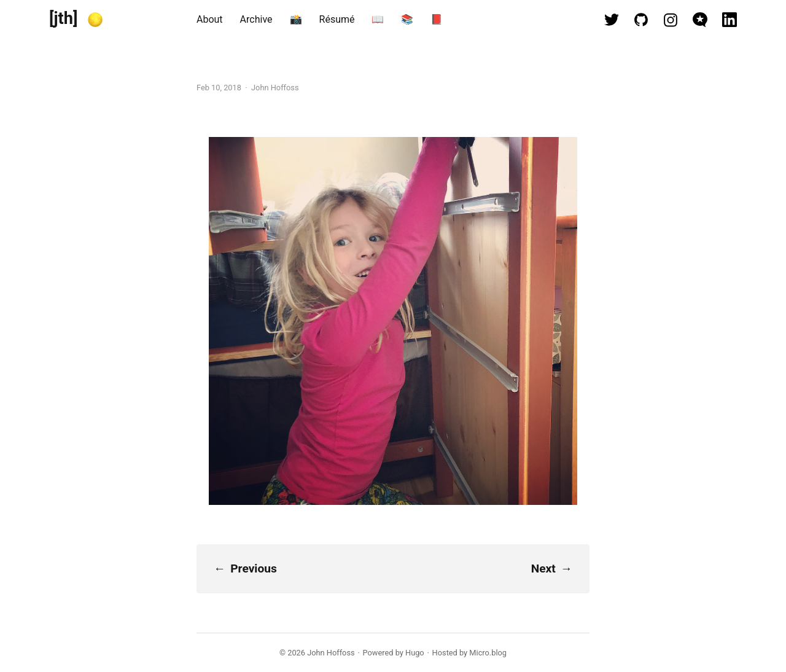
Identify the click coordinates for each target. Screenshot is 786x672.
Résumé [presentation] (337, 19)
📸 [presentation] (296, 19)
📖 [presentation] (378, 19)
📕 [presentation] (437, 19)
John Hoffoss (331, 653)
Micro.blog (488, 653)
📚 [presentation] (407, 19)
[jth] (64, 18)
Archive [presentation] (256, 19)
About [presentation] (210, 19)
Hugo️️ (415, 653)
